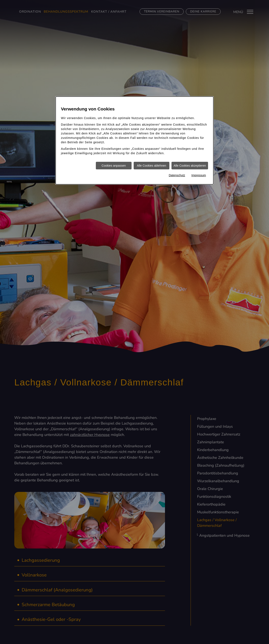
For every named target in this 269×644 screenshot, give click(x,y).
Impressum (199, 175)
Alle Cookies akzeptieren (190, 166)
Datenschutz (177, 175)
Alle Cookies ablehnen (151, 166)
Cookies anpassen (114, 166)
